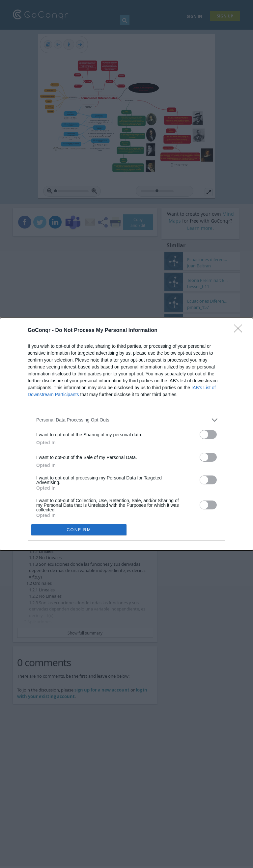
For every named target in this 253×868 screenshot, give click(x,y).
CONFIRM (79, 530)
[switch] (208, 434)
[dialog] (126, 434)
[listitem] (126, 420)
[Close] (240, 331)
